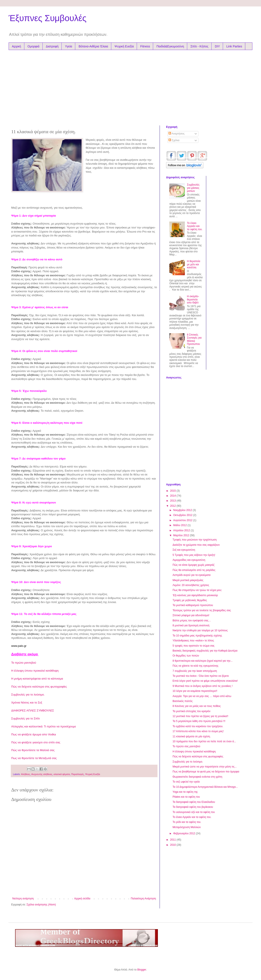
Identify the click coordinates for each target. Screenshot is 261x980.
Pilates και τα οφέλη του (186, 797)
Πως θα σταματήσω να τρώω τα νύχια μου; (197, 590)
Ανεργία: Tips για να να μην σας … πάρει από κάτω (202, 696)
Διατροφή (52, 46)
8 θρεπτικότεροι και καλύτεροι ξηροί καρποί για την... (203, 661)
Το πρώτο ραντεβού (24, 663)
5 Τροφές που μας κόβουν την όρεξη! (194, 555)
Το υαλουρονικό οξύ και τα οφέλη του (194, 812)
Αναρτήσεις (177, 134)
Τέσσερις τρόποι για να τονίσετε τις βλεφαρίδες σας (202, 610)
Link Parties (234, 46)
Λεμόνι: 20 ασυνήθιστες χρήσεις (191, 585)
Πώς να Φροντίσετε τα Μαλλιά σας (33, 750)
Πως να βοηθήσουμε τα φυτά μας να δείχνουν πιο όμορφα (206, 772)
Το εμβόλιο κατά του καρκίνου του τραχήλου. (198, 726)
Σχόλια (174, 140)
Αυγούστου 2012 (183, 520)
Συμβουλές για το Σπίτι (25, 718)
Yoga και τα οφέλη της (185, 792)
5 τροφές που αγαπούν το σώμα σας (193, 646)
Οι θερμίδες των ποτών (186, 656)
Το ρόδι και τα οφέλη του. (187, 822)
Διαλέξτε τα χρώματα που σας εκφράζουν (196, 545)
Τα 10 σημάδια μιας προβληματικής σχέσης (197, 636)
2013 (173, 501)
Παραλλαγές (78, 774)
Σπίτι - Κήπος (199, 46)
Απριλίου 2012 (182, 530)
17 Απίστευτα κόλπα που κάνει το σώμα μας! (198, 731)
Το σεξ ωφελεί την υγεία (186, 782)
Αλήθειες (26, 774)
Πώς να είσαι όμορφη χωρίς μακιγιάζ (193, 565)
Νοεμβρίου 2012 (183, 510)
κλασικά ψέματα (62, 774)
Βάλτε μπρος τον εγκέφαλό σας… (192, 621)
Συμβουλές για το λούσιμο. (28, 695)
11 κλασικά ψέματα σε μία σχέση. (192, 736)
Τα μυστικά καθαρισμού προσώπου (193, 605)
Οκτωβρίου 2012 (183, 515)
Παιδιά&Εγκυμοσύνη (170, 46)
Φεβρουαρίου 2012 (185, 833)
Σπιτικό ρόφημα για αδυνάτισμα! (191, 615)
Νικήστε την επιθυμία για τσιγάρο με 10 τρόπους (200, 630)
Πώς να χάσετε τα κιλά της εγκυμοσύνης (196, 666)
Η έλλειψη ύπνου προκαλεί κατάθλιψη (35, 671)
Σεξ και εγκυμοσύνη (184, 550)
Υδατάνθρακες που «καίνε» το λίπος (193, 641)
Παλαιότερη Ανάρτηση (143, 899)
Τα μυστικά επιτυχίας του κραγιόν (192, 711)
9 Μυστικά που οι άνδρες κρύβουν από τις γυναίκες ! (203, 686)
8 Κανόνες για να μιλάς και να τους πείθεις (197, 706)
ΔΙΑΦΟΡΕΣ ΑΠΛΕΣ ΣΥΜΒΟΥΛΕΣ (33, 710)
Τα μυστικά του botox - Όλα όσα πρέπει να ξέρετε (201, 676)
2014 (173, 496)
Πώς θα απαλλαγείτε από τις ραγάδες (194, 570)
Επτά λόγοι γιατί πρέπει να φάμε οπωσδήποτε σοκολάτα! (205, 681)
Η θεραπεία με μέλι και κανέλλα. (194, 264)
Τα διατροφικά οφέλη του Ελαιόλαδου (194, 802)
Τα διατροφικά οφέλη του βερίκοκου (193, 807)
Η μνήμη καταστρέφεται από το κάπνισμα (37, 679)
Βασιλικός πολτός (183, 701)
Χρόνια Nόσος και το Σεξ (27, 703)
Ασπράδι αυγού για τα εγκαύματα (192, 575)
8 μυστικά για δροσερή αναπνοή (191, 625)
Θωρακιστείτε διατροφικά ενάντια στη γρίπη (197, 777)
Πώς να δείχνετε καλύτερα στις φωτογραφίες (39, 687)
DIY (217, 46)
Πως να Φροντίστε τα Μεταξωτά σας (34, 758)
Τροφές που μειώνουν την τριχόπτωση (195, 540)
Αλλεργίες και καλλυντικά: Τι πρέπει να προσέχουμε (44, 726)
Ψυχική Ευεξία (124, 46)
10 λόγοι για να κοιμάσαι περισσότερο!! (195, 691)
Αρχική (17, 46)
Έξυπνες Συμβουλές (48, 18)
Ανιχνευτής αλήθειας (42, 774)
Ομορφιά (34, 46)
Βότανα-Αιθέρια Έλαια (93, 46)
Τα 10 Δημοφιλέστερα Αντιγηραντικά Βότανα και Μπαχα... (205, 787)
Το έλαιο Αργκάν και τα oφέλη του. (195, 226)
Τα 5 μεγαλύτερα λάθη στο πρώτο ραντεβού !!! (199, 721)
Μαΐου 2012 (180, 525)
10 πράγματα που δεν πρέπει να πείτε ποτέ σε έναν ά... (204, 741)
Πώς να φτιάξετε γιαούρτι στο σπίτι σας (36, 742)
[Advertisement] (90, 87)
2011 (173, 840)
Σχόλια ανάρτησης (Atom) (41, 905)
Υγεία (68, 46)
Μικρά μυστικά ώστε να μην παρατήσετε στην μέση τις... (205, 767)
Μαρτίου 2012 (182, 535)
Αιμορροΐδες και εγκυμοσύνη (189, 560)
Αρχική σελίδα (82, 899)
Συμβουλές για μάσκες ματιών (193, 188)
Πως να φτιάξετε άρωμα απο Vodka (34, 734)
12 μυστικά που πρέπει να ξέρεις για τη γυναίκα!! (200, 716)
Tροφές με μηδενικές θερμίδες (190, 600)
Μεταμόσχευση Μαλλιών (187, 827)
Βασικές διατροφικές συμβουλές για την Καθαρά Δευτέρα (205, 651)
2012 (173, 506)
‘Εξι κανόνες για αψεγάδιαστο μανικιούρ (195, 595)
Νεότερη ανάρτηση (23, 899)
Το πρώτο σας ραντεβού (186, 746)
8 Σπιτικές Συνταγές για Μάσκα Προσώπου (194, 339)
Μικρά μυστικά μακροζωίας (188, 580)
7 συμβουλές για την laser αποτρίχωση (195, 671)
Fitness (145, 46)
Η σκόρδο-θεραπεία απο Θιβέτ (193, 299)
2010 (173, 845)
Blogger (142, 970)
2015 (173, 491)
